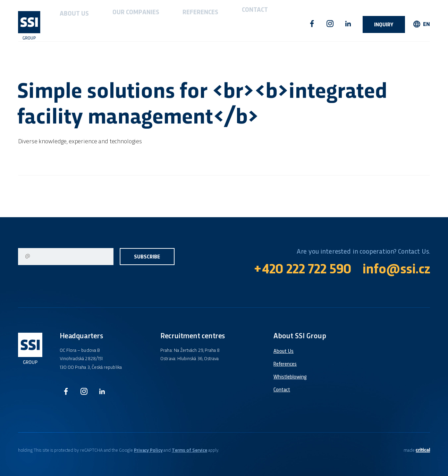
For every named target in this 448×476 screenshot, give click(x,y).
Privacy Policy (148, 450)
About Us (64, 24)
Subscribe (147, 257)
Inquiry (384, 25)
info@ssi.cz (396, 270)
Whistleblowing (290, 377)
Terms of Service (189, 450)
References (150, 24)
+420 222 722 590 (302, 270)
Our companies (105, 24)
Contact (186, 24)
